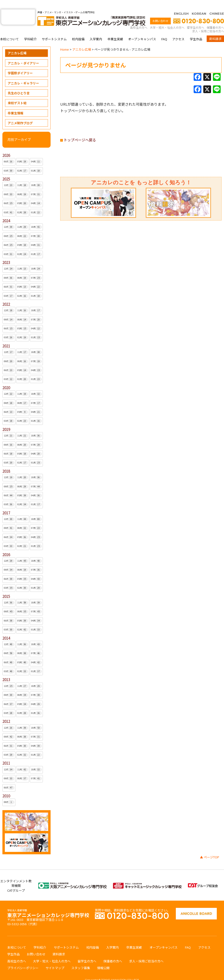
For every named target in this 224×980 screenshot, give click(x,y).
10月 (36, 176)
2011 (6, 754)
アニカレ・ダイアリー (23, 54)
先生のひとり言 (19, 84)
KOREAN (199, 4)
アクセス (178, 30)
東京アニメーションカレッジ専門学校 (48, 904)
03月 (9, 161)
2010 (6, 786)
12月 (9, 176)
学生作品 (196, 30)
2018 (6, 462)
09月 (9, 185)
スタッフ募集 (81, 958)
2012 (6, 712)
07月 (36, 185)
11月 (23, 176)
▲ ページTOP (210, 848)
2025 (6, 169)
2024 (6, 211)
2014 (6, 629)
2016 (6, 545)
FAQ (164, 30)
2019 (6, 420)
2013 (6, 670)
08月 (23, 185)
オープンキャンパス (142, 30)
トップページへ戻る (78, 130)
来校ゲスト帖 (17, 93)
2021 (6, 336)
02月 (23, 161)
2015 (6, 587)
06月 (9, 152)
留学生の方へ (196, 18)
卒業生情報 (16, 104)
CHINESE (217, 4)
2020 (6, 378)
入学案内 (96, 30)
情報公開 (103, 958)
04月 (36, 152)
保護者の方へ (215, 18)
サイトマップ (55, 958)
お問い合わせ (160, 11)
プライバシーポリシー (23, 958)
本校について (9, 30)
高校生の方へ (139, 18)
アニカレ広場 (17, 44)
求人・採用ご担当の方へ (208, 22)
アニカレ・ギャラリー (23, 74)
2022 (6, 295)
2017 (6, 503)
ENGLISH (181, 4)
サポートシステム (54, 30)
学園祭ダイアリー (20, 64)
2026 (6, 146)
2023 (6, 253)
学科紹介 (30, 30)
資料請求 (215, 29)
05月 (23, 152)
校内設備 (78, 30)
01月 (36, 161)
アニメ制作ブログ (20, 114)
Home (65, 40)
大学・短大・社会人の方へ (167, 18)
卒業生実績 (115, 30)
